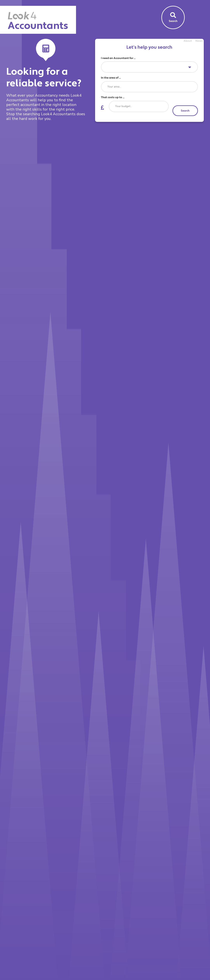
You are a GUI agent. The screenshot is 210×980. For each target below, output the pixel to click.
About (188, 41)
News (199, 41)
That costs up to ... (113, 97)
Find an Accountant (165, 50)
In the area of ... (111, 78)
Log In (199, 50)
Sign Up (186, 50)
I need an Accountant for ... (118, 58)
